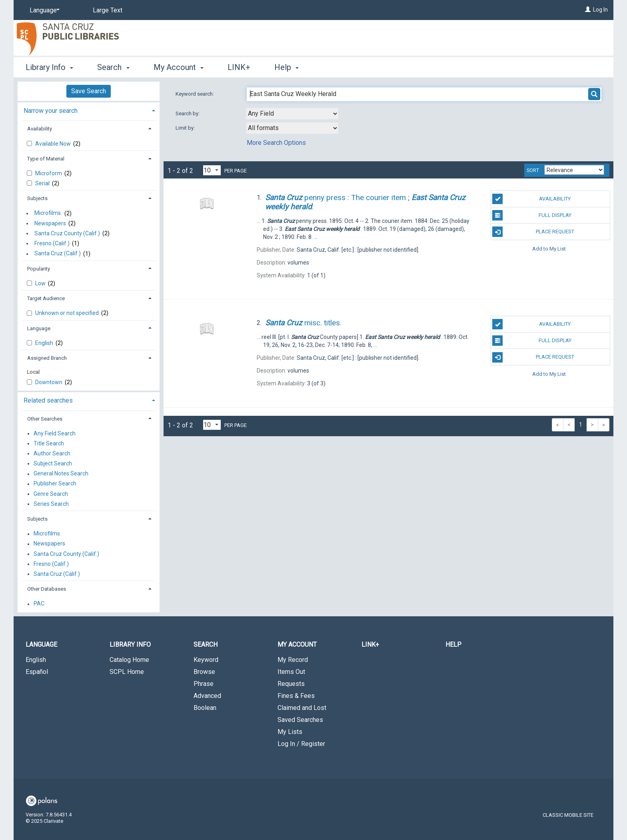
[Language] (43, 10)
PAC (39, 604)
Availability (531, 199)
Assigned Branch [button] (47, 358)
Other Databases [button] (47, 589)
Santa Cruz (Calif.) (58, 254)
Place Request (533, 232)
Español (37, 672)
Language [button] (39, 328)
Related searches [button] (48, 400)
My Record (293, 660)
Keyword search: (195, 94)
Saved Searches (300, 720)
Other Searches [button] (45, 419)
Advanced (207, 696)
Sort (533, 170)
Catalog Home (129, 660)
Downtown (49, 382)
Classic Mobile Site (568, 815)
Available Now (54, 144)
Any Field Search (55, 433)
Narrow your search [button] (51, 111)
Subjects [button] (37, 198)
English (45, 343)
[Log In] (588, 10)
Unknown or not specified (68, 313)
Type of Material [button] (46, 159)
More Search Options (276, 143)
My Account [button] (179, 67)
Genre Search (51, 494)
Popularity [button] (39, 269)
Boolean (205, 708)
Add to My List (549, 248)
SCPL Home (127, 672)
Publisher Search (55, 484)
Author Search (52, 453)
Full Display (532, 215)
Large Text (108, 10)
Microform (49, 173)
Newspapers (50, 223)
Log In (600, 10)
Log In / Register (301, 744)
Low (41, 283)
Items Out (291, 672)
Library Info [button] (49, 67)
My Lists (290, 732)
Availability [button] (40, 129)
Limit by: (186, 128)
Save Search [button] (89, 91)
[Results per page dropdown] (212, 170)
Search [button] (113, 67)
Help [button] (287, 67)
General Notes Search (61, 474)
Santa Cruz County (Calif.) (67, 233)
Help (453, 645)
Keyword (206, 660)
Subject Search (53, 463)
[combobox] (292, 114)
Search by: (188, 113)
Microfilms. (48, 213)
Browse (204, 672)
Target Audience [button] (46, 298)
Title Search (49, 443)
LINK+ (239, 67)
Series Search (51, 504)
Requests (291, 684)
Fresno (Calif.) (52, 243)
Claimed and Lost (302, 708)
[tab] (89, 110)
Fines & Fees (296, 696)
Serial (43, 183)
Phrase (204, 684)
